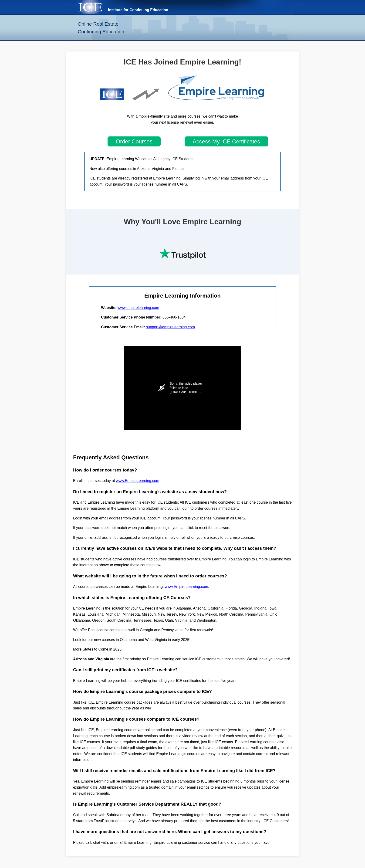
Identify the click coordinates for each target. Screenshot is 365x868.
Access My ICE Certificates (226, 141)
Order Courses (134, 141)
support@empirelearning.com (170, 327)
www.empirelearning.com (138, 308)
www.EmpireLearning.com (138, 481)
